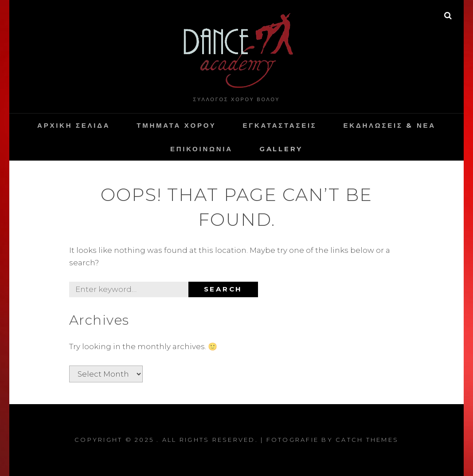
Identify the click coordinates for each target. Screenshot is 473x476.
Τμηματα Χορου (176, 125)
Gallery (281, 149)
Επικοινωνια (201, 149)
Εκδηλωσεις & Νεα (390, 125)
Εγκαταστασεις (279, 125)
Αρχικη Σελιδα (74, 125)
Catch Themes (367, 440)
